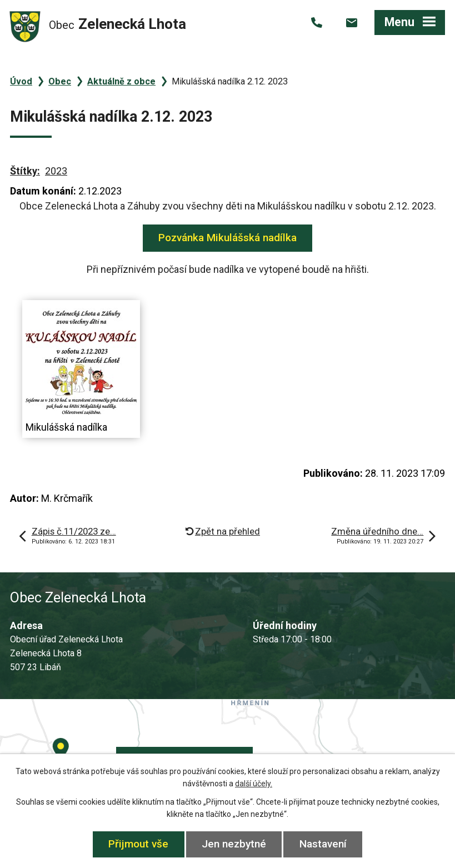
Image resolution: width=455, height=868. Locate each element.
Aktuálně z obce (121, 81)
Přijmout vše (138, 844)
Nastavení (323, 844)
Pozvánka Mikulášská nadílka (227, 238)
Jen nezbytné (234, 844)
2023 (56, 171)
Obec (60, 81)
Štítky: (25, 171)
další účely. (254, 784)
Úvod (21, 81)
